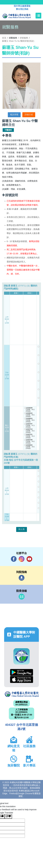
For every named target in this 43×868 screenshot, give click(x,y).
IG (22, 559)
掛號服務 (24, 38)
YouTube (29, 559)
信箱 (22, 597)
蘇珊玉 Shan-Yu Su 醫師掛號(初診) (18, 41)
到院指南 (22, 578)
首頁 (4, 38)
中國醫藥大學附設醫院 (21, 694)
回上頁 (22, 529)
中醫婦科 (8, 130)
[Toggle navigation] (38, 16)
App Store (22, 679)
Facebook (14, 559)
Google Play (22, 672)
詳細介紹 (29, 115)
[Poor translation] (8, 816)
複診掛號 (14, 115)
